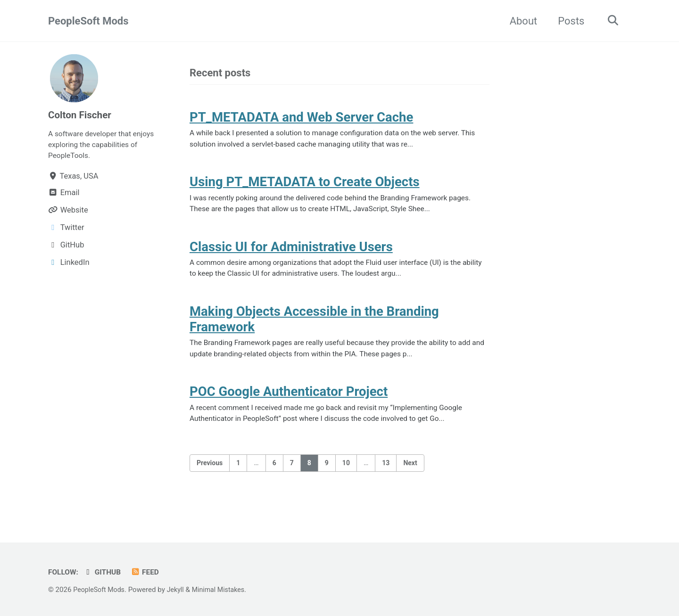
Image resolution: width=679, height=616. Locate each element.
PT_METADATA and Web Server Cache (301, 119)
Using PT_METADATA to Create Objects (305, 187)
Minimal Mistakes (224, 590)
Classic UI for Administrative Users (291, 255)
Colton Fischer (82, 115)
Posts (568, 21)
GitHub (105, 572)
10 (346, 480)
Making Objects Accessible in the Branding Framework (314, 331)
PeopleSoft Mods (88, 21)
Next (410, 480)
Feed (149, 572)
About (520, 21)
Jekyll (179, 590)
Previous (210, 480)
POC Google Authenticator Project (289, 407)
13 (386, 480)
